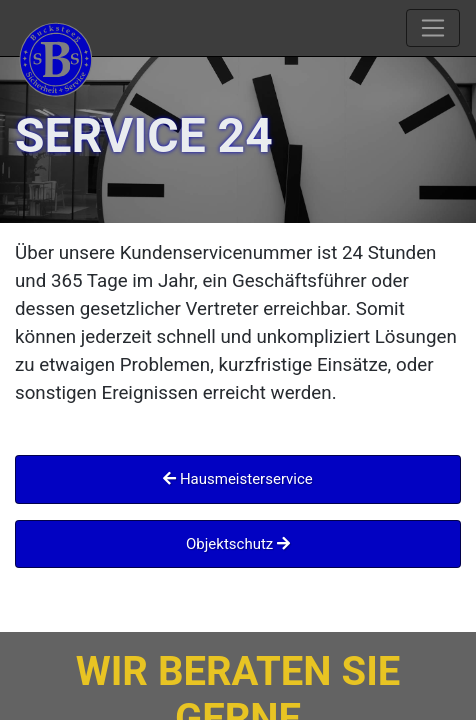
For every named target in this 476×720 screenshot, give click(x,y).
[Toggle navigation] (433, 28)
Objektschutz (238, 544)
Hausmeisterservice (238, 479)
